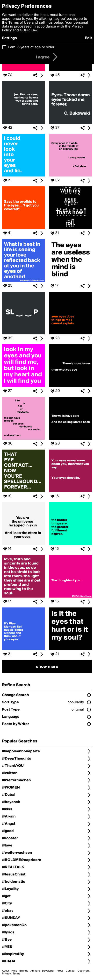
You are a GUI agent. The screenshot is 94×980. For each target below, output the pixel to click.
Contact (71, 971)
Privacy (6, 974)
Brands (24, 971)
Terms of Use (20, 23)
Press (60, 971)
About (6, 971)
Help (14, 971)
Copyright (84, 971)
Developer (48, 971)
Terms (17, 974)
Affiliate (35, 971)
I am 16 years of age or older (31, 47)
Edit (88, 38)
